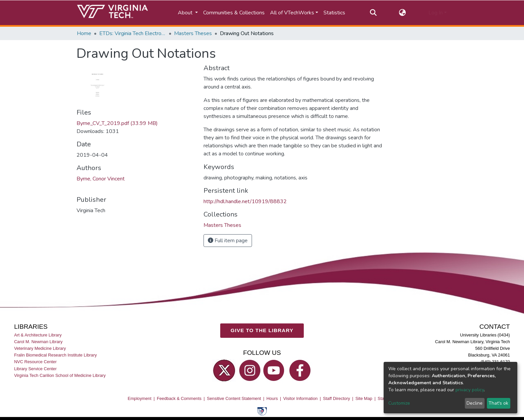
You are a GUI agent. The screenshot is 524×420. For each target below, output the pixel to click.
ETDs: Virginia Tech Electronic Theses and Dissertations (133, 33)
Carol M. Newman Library (38, 342)
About (186, 13)
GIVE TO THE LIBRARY (262, 330)
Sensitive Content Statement (234, 398)
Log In (436, 13)
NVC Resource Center (35, 362)
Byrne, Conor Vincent (101, 179)
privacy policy (470, 390)
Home (84, 33)
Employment (140, 398)
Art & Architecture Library (38, 335)
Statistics (334, 13)
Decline (475, 403)
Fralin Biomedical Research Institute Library (55, 355)
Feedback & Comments (179, 398)
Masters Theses (193, 33)
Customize (399, 403)
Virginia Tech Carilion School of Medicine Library (60, 375)
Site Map (364, 398)
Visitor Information (301, 398)
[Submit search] (373, 13)
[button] (403, 13)
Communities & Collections (234, 13)
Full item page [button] (228, 241)
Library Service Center (35, 369)
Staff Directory (337, 398)
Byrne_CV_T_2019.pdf (117, 123)
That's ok (498, 403)
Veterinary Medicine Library (40, 348)
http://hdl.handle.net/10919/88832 (245, 201)
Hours (272, 398)
